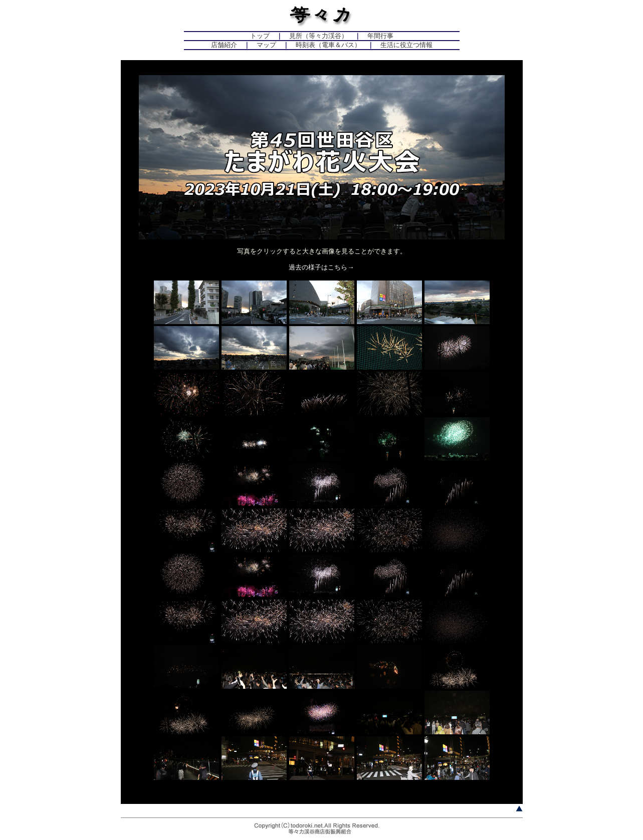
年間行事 (380, 36)
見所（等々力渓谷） (318, 36)
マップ (266, 45)
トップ (260, 36)
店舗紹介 (224, 45)
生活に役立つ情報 (406, 45)
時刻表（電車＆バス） (328, 45)
